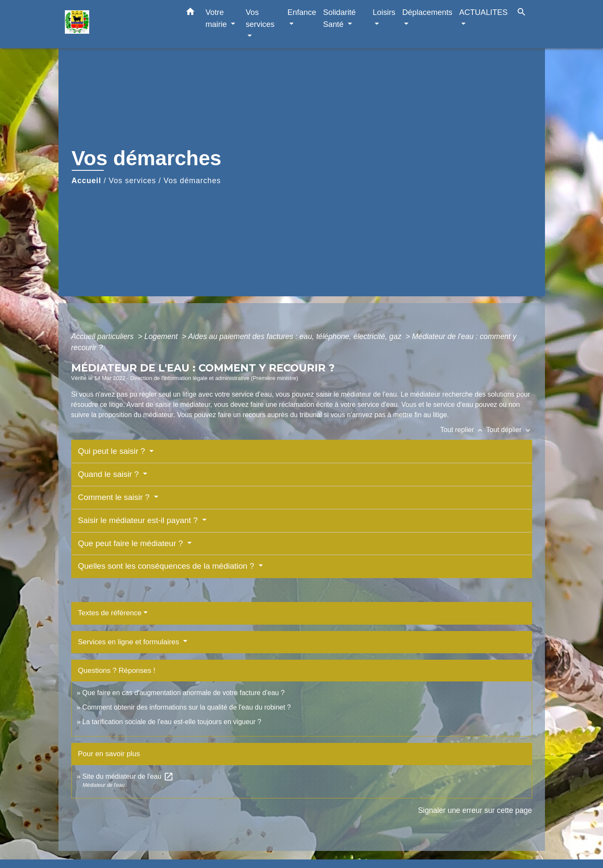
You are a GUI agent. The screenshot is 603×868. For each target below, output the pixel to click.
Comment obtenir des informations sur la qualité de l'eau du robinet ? (187, 707)
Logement (162, 336)
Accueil (87, 181)
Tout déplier (509, 430)
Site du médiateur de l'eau (128, 776)
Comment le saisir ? (115, 497)
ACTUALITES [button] (483, 12)
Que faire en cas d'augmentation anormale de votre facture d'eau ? (184, 693)
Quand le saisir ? (110, 474)
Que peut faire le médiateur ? (132, 543)
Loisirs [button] (384, 12)
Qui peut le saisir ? (113, 451)
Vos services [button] (260, 18)
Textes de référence (110, 613)
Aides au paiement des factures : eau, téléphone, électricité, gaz (296, 336)
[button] (190, 13)
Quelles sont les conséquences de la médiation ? (167, 566)
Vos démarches (192, 181)
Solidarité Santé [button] (339, 18)
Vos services (133, 181)
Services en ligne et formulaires (130, 642)
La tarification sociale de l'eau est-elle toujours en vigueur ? (172, 722)
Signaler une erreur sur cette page (475, 810)
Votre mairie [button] (217, 18)
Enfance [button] (301, 12)
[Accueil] (118, 24)
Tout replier (463, 430)
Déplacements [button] (428, 12)
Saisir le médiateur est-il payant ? (139, 520)
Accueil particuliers (104, 336)
